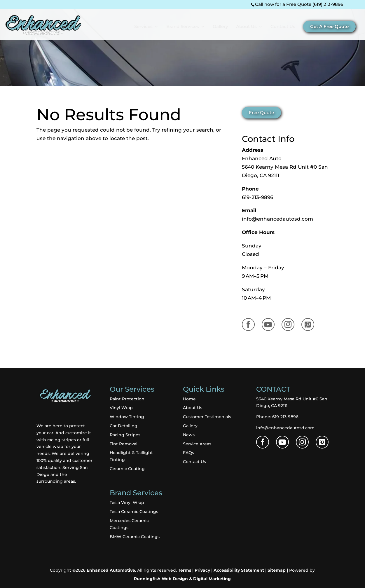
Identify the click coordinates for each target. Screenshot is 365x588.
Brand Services (183, 27)
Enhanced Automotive (111, 570)
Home (189, 399)
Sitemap (277, 570)
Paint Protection (127, 399)
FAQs (188, 453)
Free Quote (261, 113)
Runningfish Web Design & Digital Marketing (182, 579)
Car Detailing (124, 426)
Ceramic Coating (127, 469)
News (189, 435)
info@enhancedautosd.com (277, 219)
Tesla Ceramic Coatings (134, 512)
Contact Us (283, 27)
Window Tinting (127, 417)
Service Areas (197, 444)
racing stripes (61, 440)
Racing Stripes (125, 435)
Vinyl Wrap (121, 408)
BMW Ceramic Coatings (135, 537)
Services (143, 27)
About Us (246, 27)
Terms (185, 570)
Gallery (220, 27)
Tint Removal (124, 444)
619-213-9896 (257, 197)
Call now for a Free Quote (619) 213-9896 (299, 4)
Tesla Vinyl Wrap (127, 502)
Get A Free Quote (329, 26)
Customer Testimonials (207, 417)
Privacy (202, 570)
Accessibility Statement (239, 570)
